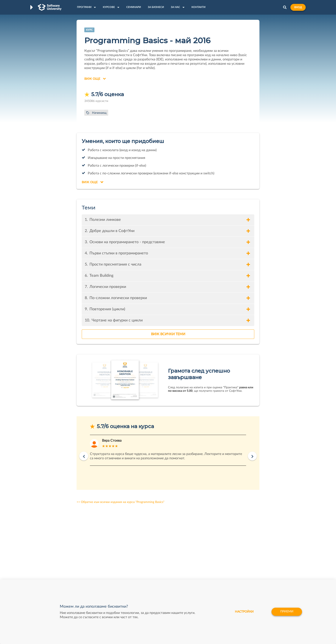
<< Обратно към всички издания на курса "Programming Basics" (120, 502)
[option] (168, 450)
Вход (298, 7)
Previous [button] (84, 456)
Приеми (287, 612)
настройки (244, 612)
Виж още (95, 79)
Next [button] (252, 456)
